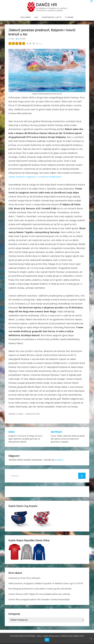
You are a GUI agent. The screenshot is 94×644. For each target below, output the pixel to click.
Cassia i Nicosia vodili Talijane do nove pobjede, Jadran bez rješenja (39, 594)
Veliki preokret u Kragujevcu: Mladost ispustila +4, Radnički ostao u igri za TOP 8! (46, 584)
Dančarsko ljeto (52, 18)
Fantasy (20, 414)
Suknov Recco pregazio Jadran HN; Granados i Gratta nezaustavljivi (39, 600)
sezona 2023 (35, 414)
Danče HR (47, 5)
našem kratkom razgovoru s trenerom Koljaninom (35, 177)
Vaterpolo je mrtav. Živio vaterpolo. (24, 578)
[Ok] (91, 638)
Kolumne (26, 18)
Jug (36, 18)
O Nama (69, 18)
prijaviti (59, 460)
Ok (47, 640)
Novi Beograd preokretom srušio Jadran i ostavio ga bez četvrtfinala (40, 589)
